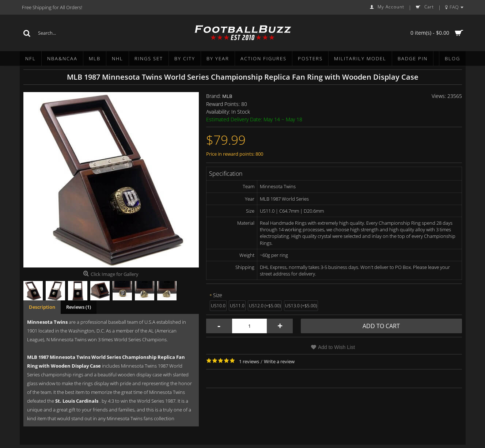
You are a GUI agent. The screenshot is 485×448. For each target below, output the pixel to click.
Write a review (279, 361)
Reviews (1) (79, 307)
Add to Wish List (336, 347)
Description (42, 307)
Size (218, 295)
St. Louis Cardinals (77, 401)
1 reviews (249, 361)
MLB (227, 96)
